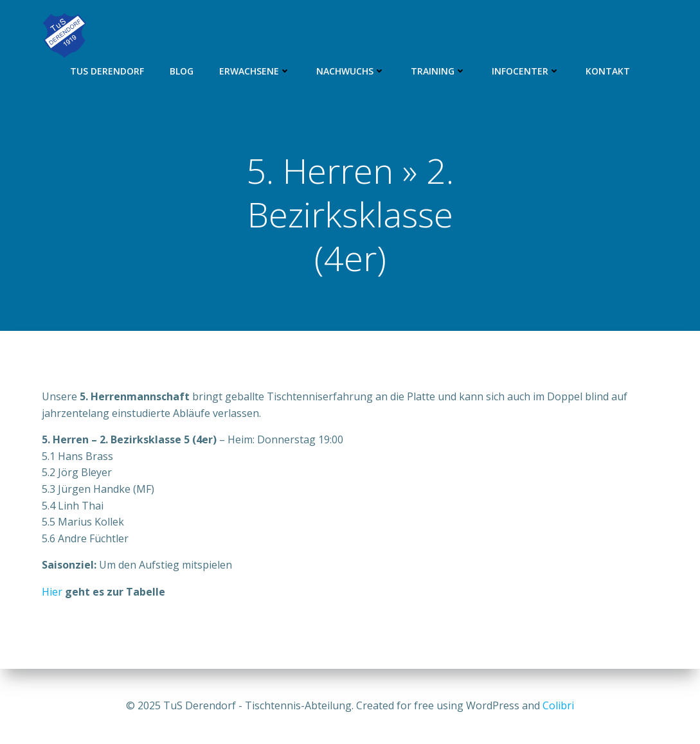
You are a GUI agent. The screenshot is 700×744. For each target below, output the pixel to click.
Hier (52, 592)
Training (438, 71)
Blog (182, 71)
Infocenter (526, 71)
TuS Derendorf (107, 71)
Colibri (558, 705)
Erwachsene (255, 71)
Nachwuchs (351, 71)
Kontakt (608, 71)
